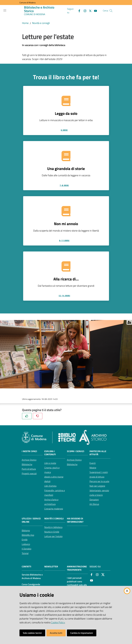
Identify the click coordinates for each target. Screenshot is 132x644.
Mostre (93, 468)
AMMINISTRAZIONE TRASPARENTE (77, 568)
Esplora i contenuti (50, 453)
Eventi (93, 463)
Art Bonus (94, 504)
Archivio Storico (29, 460)
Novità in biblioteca (53, 527)
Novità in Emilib (52, 532)
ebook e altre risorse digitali (54, 479)
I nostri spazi (29, 451)
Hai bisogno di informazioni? (75, 520)
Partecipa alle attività (98, 453)
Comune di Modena (27, 2)
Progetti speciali (29, 473)
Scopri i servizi (76, 451)
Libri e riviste (50, 463)
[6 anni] (66, 130)
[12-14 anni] (66, 296)
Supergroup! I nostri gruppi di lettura (99, 474)
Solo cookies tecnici (32, 633)
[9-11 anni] (66, 241)
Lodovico (26, 544)
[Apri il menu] (5, 10)
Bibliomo (26, 530)
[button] (111, 11)
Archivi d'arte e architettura (51, 502)
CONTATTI (26, 567)
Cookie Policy (58, 622)
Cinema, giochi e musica (52, 470)
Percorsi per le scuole (99, 481)
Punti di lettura (29, 469)
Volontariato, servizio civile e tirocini (99, 493)
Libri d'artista (50, 486)
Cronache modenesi (54, 509)
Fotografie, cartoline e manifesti (55, 493)
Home (25, 23)
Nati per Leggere (97, 486)
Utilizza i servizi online (31, 520)
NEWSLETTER (51, 567)
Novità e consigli (41, 23)
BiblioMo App (28, 535)
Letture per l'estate (53, 536)
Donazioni (94, 500)
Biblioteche (27, 464)
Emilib (25, 540)
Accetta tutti (56, 633)
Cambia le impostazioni (82, 633)
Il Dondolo (26, 549)
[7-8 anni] (66, 185)
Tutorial (25, 553)
